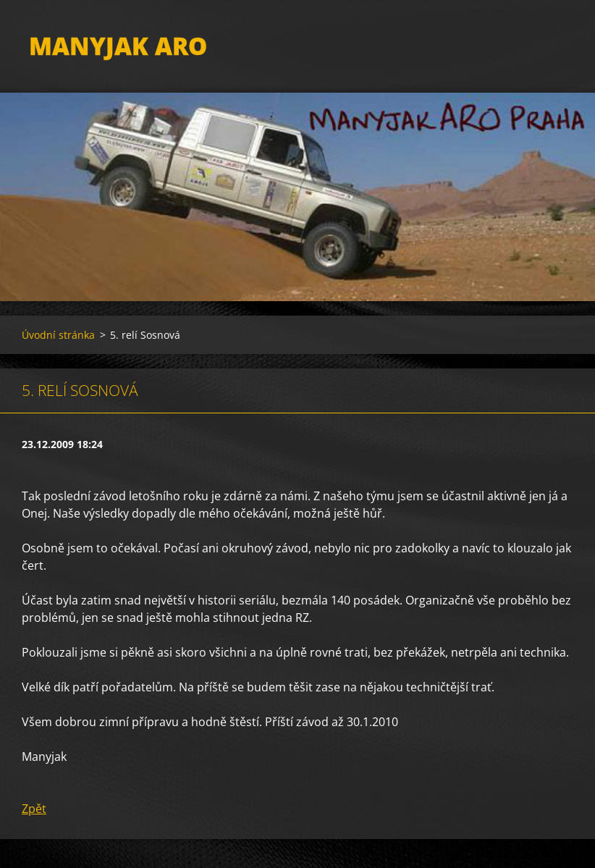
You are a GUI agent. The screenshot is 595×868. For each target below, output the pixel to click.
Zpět (34, 809)
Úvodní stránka (58, 335)
